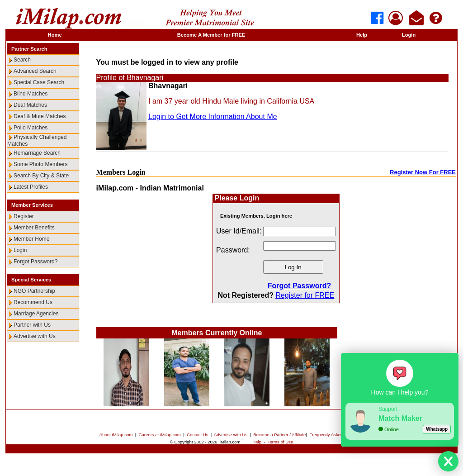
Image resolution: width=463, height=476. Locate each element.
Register (24, 216)
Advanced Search (35, 71)
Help (362, 35)
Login (409, 35)
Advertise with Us (35, 336)
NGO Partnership (34, 291)
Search (22, 60)
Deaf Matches (30, 105)
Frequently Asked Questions (336, 435)
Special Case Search (39, 82)
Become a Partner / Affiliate (279, 435)
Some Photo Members (40, 164)
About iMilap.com (116, 435)
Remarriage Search (37, 153)
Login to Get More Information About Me (213, 117)
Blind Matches (31, 94)
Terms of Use (281, 442)
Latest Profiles (31, 187)
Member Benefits (34, 228)
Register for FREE (305, 295)
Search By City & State (41, 176)
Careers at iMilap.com (160, 435)
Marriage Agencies (36, 314)
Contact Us (197, 435)
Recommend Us (33, 302)
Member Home (31, 239)
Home (55, 35)
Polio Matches (31, 128)
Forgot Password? (35, 262)
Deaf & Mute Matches (40, 116)
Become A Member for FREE (211, 35)
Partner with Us (32, 325)
